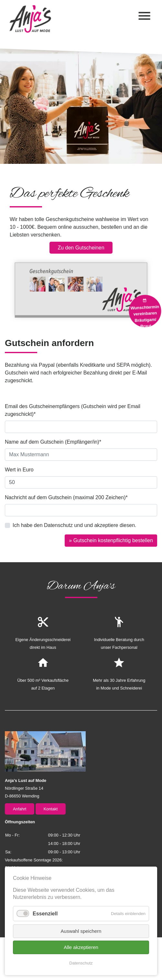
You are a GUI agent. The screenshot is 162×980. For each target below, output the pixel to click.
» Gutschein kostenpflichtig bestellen (111, 540)
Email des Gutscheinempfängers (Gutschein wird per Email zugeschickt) (73, 410)
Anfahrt (20, 809)
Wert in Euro (19, 470)
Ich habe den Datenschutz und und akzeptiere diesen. (75, 525)
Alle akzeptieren (81, 947)
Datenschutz (81, 963)
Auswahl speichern (81, 931)
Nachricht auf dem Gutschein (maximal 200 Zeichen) (66, 497)
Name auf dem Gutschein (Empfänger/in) (53, 441)
